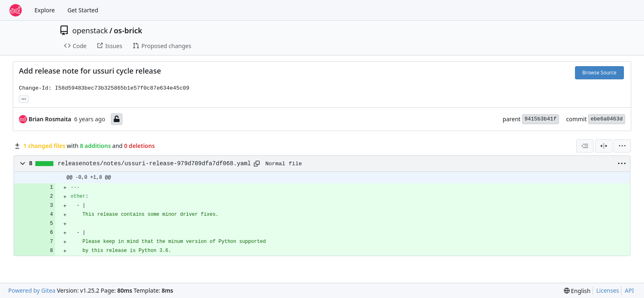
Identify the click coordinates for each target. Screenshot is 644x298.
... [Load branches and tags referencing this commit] (24, 98)
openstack (90, 30)
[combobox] (585, 146)
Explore (45, 10)
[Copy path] (257, 164)
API (629, 290)
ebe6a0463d (607, 119)
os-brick (128, 30)
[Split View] (604, 146)
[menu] (622, 146)
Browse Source (599, 73)
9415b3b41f (540, 119)
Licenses (608, 290)
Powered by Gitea (32, 290)
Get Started (83, 10)
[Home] (16, 10)
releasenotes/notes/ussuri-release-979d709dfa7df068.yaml (154, 164)
